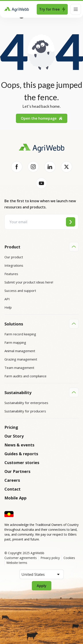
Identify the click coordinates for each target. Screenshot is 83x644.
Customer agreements (21, 558)
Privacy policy (50, 558)
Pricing (11, 427)
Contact (13, 489)
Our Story (14, 436)
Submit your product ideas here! (29, 282)
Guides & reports (21, 454)
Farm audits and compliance (25, 376)
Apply (42, 586)
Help (8, 307)
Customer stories (22, 463)
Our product (14, 257)
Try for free (52, 9)
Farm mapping (15, 342)
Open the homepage (42, 118)
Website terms (17, 563)
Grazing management (21, 359)
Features (11, 274)
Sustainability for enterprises (26, 403)
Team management (19, 368)
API (7, 299)
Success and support (20, 291)
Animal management (20, 351)
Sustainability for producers (25, 411)
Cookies (69, 558)
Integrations (14, 265)
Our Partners (17, 471)
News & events (19, 445)
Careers (12, 480)
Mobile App (15, 498)
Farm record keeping (20, 334)
